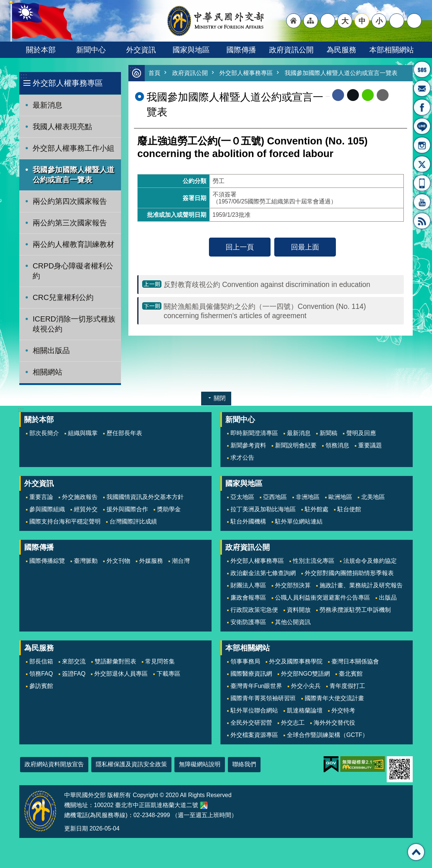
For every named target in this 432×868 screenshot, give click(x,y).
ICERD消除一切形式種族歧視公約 (74, 324)
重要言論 (41, 497)
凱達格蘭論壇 (305, 710)
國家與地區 (191, 50)
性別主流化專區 (314, 561)
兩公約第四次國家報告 (70, 201)
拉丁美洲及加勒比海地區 (263, 509)
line (368, 95)
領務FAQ (41, 674)
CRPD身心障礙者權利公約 (73, 271)
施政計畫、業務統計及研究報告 (361, 585)
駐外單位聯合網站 (254, 710)
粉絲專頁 (422, 107)
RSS (422, 221)
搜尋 (414, 21)
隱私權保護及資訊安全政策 (131, 764)
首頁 (155, 73)
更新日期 (76, 828)
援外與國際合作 (127, 509)
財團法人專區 (248, 585)
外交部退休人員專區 (121, 674)
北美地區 (373, 497)
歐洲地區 (340, 497)
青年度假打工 (347, 686)
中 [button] (362, 21)
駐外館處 (317, 509)
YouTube (422, 202)
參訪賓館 (41, 686)
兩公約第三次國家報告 (70, 223)
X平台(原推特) (422, 164)
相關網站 (48, 372)
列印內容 (398, 95)
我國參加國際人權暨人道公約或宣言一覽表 (73, 175)
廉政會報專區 (248, 598)
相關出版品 (51, 350)
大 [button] (345, 21)
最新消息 (48, 105)
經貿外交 (86, 509)
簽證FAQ (74, 674)
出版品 (388, 598)
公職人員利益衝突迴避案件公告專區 (323, 598)
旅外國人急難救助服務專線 (422, 69)
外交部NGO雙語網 (305, 674)
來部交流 (74, 661)
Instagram (422, 145)
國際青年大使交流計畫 (334, 698)
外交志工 (293, 723)
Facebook (338, 95)
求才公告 (242, 458)
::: (24, 76)
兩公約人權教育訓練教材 (73, 244)
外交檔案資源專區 (254, 735)
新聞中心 (91, 50)
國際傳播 (241, 50)
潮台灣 (181, 561)
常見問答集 (160, 661)
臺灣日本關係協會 (355, 661)
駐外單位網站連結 (299, 521)
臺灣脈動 (86, 561)
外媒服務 (151, 561)
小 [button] (379, 21)
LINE (422, 126)
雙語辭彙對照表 (115, 661)
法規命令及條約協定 (370, 561)
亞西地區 (275, 497)
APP (422, 183)
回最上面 (305, 247)
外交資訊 (141, 50)
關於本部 (41, 50)
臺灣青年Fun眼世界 (256, 686)
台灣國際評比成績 (133, 521)
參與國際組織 (47, 509)
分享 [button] (397, 21)
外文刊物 (118, 561)
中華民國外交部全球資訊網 (216, 21)
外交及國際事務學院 (296, 661)
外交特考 (343, 710)
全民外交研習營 (251, 723)
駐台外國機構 (248, 521)
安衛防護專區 (248, 622)
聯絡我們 (244, 764)
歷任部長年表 (124, 433)
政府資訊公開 (291, 50)
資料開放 (299, 610)
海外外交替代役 (334, 723)
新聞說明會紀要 (296, 445)
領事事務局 (245, 661)
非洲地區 (308, 497)
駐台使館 (349, 509)
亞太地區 (242, 497)
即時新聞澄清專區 (254, 433)
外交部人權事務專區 (68, 83)
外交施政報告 (80, 497)
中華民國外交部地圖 (204, 805)
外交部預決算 (293, 585)
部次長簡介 (44, 433)
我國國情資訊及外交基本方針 (145, 497)
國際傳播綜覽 (47, 561)
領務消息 (337, 445)
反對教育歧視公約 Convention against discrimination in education (267, 285)
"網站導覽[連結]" (311, 21)
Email (383, 95)
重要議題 (370, 445)
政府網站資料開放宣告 (54, 764)
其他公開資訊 (293, 622)
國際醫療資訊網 (251, 674)
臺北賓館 (351, 674)
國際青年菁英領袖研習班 (263, 698)
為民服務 (341, 50)
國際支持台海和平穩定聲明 (65, 521)
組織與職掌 (83, 433)
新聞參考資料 (248, 445)
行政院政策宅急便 (254, 610)
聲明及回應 (361, 433)
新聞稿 (328, 433)
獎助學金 (169, 509)
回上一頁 (240, 247)
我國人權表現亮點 (62, 127)
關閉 (220, 398)
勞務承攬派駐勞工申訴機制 (355, 610)
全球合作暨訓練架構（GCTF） (328, 735)
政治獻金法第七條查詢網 (263, 573)
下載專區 (168, 674)
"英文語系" (328, 21)
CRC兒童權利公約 (63, 297)
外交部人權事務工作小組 (73, 148)
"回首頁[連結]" (294, 21)
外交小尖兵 (306, 686)
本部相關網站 (392, 50)
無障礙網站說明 (200, 764)
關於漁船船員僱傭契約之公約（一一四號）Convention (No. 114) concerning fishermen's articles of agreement (265, 311)
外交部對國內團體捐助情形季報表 (349, 573)
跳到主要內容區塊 (4, 4)
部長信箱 (422, 88)
